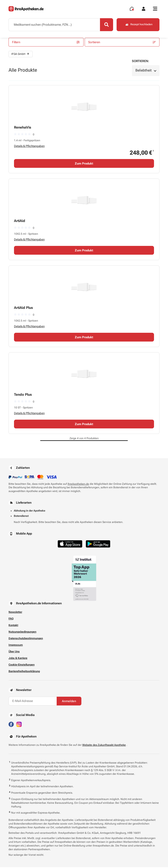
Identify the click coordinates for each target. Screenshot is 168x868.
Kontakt (13, 626)
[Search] (106, 25)
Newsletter (15, 613)
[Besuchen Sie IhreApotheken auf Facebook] (11, 725)
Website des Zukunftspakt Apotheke (104, 746)
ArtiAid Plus (23, 308)
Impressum (16, 646)
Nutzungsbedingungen (22, 632)
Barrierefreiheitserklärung (24, 672)
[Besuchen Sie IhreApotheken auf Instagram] (19, 725)
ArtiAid (20, 221)
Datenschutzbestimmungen (26, 639)
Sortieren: (140, 62)
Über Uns (14, 652)
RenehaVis (23, 128)
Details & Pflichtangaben (29, 147)
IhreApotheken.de (78, 485)
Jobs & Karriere (18, 659)
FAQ (11, 619)
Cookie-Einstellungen (22, 665)
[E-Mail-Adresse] (33, 702)
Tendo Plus (23, 395)
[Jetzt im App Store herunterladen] (70, 545)
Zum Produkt (84, 164)
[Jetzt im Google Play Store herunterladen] (98, 545)
